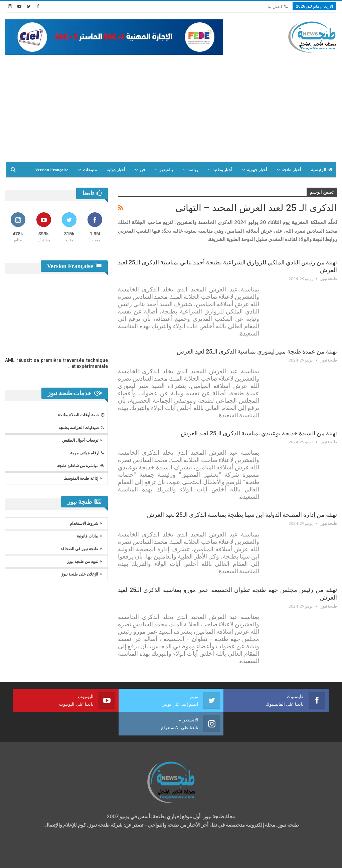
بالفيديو (166, 170)
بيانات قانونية (88, 536)
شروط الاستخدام (84, 523)
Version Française (52, 170)
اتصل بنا (278, 7)
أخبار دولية (116, 170)
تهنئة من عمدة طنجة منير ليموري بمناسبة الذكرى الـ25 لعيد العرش (257, 351)
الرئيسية (322, 170)
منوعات (90, 170)
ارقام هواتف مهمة (87, 453)
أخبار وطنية (222, 170)
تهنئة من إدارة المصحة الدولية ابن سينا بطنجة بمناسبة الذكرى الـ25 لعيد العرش (242, 515)
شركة (26, 856)
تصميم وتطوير (59, 856)
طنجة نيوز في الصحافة (79, 549)
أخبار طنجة (291, 170)
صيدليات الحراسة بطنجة (81, 428)
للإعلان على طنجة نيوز (80, 574)
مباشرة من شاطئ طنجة (81, 466)
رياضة (193, 170)
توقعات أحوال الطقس (80, 440)
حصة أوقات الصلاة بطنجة (81, 415)
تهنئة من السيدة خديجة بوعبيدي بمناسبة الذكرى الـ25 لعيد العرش (259, 433)
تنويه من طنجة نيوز (83, 562)
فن (142, 170)
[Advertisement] (171, 112)
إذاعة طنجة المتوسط (81, 478)
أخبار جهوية (257, 170)
